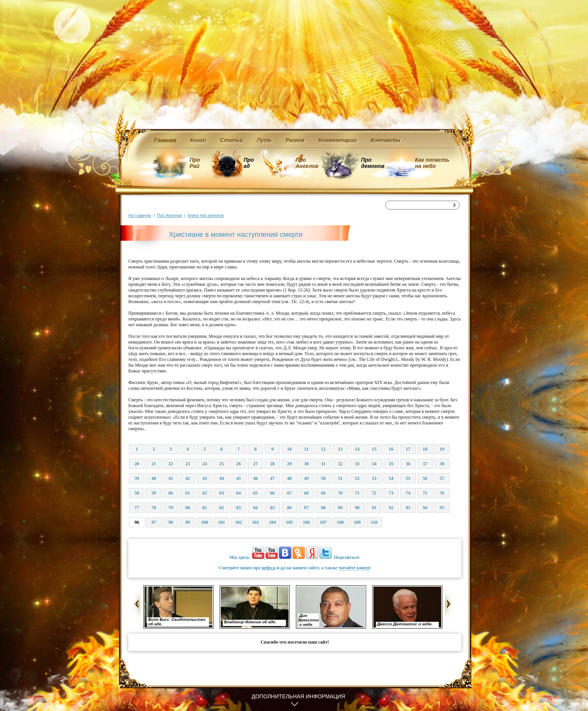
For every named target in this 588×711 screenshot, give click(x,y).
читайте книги (354, 568)
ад (283, 568)
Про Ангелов (307, 163)
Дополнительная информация (298, 696)
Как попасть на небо (432, 163)
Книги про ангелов (206, 215)
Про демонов (373, 163)
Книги (198, 140)
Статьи (232, 140)
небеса (269, 568)
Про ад (248, 163)
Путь (265, 140)
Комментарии (338, 140)
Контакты (386, 140)
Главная (165, 140)
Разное (295, 140)
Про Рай (195, 163)
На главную (140, 215)
